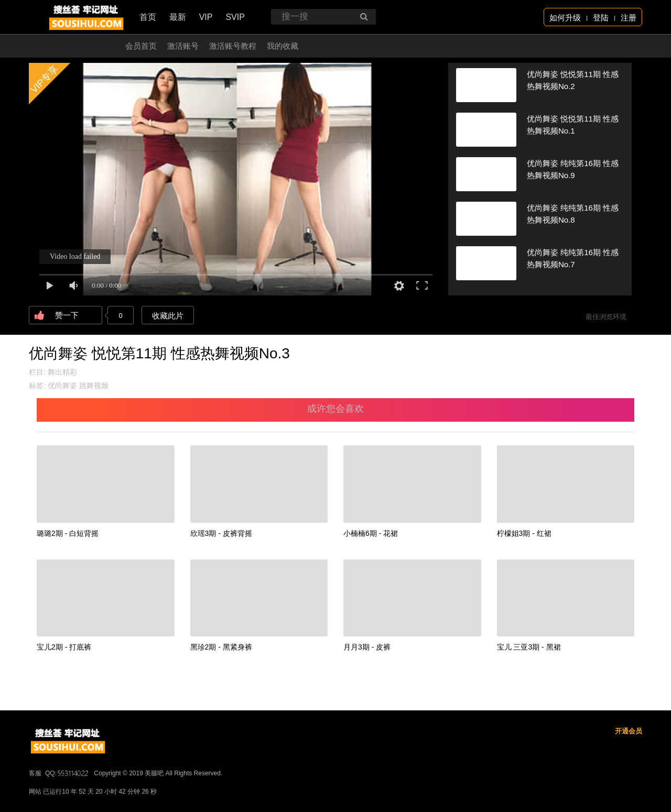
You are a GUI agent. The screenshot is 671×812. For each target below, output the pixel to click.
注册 (629, 18)
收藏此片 (168, 316)
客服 (35, 773)
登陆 (601, 18)
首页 (148, 17)
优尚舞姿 (62, 386)
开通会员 (629, 731)
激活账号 (183, 46)
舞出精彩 (62, 372)
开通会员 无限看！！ (78, 46)
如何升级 (565, 18)
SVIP (235, 17)
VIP (206, 17)
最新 (178, 17)
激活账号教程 (233, 46)
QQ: (68, 773)
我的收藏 (283, 46)
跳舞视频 (94, 386)
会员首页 (141, 46)
